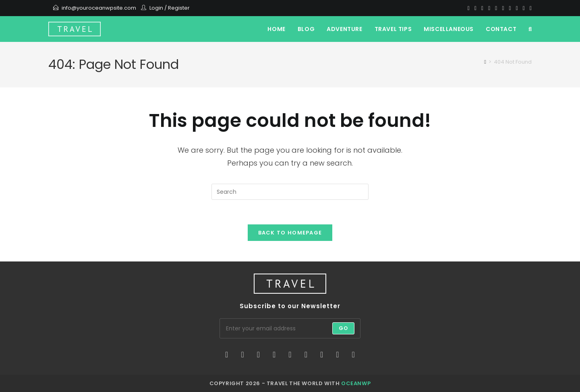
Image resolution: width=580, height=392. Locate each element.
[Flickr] (306, 355)
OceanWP (356, 383)
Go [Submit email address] (343, 328)
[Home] (485, 62)
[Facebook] (475, 8)
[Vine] (524, 8)
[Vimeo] (517, 8)
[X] (469, 8)
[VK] (496, 8)
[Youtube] (510, 8)
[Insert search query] (290, 192)
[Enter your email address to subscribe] (290, 328)
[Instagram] (503, 8)
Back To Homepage (290, 233)
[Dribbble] (489, 8)
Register (179, 8)
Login (156, 8)
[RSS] (529, 8)
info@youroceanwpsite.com (99, 8)
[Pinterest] (482, 8)
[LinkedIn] (274, 355)
